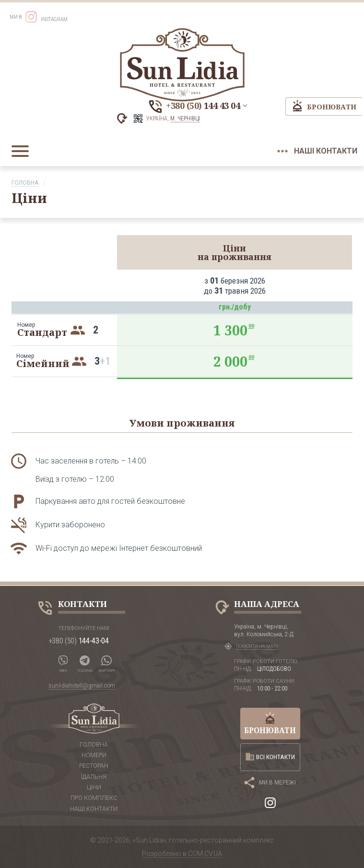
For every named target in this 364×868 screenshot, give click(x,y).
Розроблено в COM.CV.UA (182, 854)
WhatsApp (110, 661)
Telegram (87, 661)
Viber (64, 661)
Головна (25, 183)
